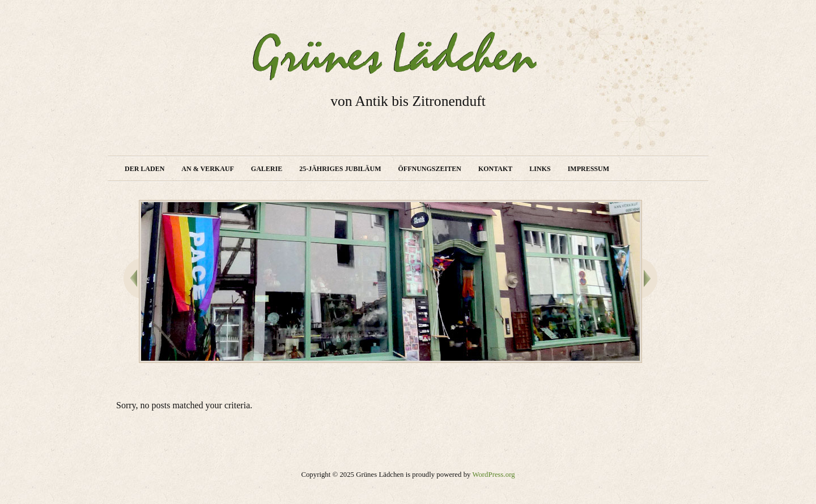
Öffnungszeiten (430, 169)
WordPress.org (493, 475)
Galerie (267, 169)
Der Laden (144, 169)
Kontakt (495, 169)
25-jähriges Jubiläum (340, 169)
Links (540, 169)
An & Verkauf (207, 169)
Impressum (588, 169)
